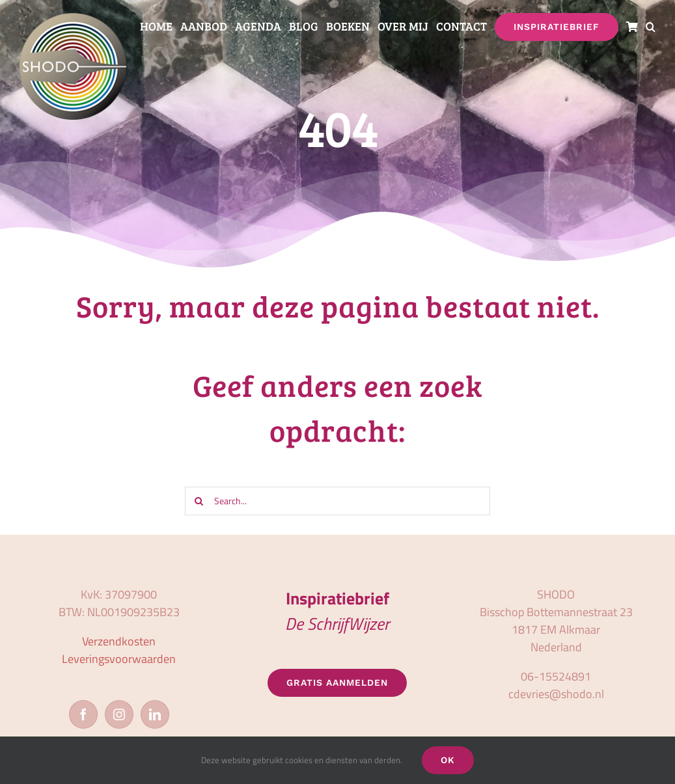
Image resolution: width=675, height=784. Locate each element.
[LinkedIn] (155, 714)
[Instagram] (119, 714)
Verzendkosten (119, 641)
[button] (651, 27)
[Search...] (337, 501)
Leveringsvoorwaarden (119, 659)
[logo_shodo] (73, 19)
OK (448, 760)
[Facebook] (83, 714)
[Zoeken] (199, 501)
